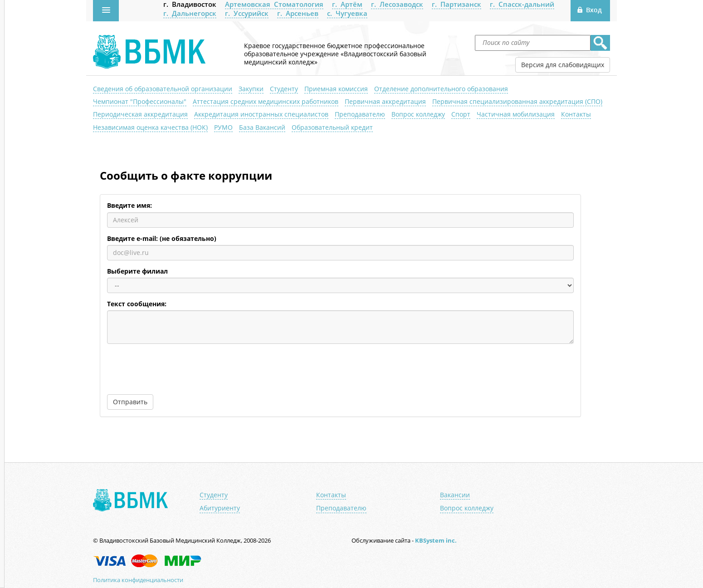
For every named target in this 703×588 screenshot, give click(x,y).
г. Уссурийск (247, 13)
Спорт (461, 114)
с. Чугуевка (347, 13)
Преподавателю (360, 114)
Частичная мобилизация (516, 114)
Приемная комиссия (336, 89)
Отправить (130, 402)
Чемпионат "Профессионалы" (140, 101)
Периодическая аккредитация (140, 114)
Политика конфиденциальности (138, 580)
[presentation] (176, 368)
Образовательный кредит (332, 127)
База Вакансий (262, 127)
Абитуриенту (220, 508)
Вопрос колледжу (418, 114)
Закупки (251, 89)
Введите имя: (129, 206)
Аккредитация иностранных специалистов (261, 114)
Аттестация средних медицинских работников (266, 101)
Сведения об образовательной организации (163, 89)
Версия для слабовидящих (563, 65)
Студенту (284, 89)
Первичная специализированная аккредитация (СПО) (517, 101)
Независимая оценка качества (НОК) (150, 127)
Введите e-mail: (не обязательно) (162, 239)
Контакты (576, 114)
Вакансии (455, 495)
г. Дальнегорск (190, 13)
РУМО (223, 127)
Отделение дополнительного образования (441, 89)
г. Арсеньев (298, 13)
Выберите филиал (137, 271)
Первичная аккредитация (385, 101)
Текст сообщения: (137, 304)
